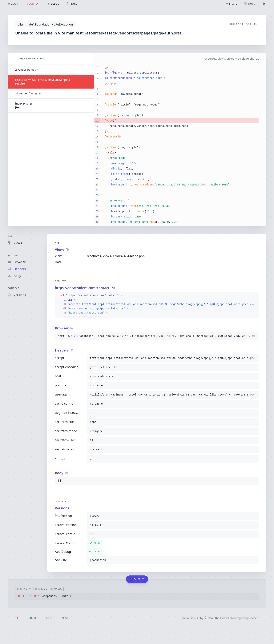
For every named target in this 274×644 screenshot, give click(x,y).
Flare (209, 618)
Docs (49, 618)
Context (13, 288)
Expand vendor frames (30, 58)
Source (33, 618)
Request (13, 255)
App (10, 236)
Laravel (65, 618)
